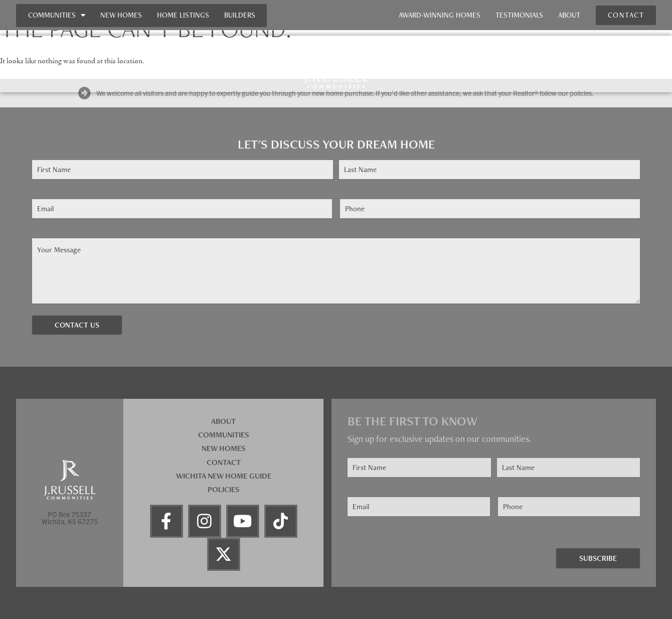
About (569, 15)
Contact (224, 462)
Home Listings (183, 15)
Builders (240, 15)
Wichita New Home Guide (224, 476)
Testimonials (519, 15)
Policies (224, 489)
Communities (57, 15)
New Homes (121, 15)
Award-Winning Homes (440, 15)
